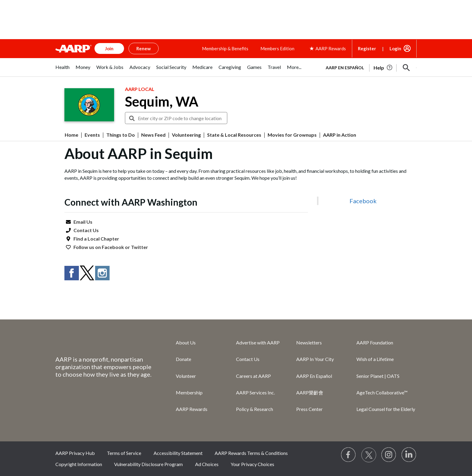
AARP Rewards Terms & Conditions (251, 453)
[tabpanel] (368, 67)
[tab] (62, 70)
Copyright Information (79, 464)
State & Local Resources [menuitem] (234, 135)
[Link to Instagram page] (389, 455)
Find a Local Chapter (96, 239)
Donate (183, 359)
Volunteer (186, 376)
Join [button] (109, 48)
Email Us (83, 222)
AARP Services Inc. (255, 392)
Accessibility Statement (178, 453)
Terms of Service (124, 453)
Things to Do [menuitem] (121, 135)
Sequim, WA (162, 101)
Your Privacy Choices (252, 464)
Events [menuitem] (92, 135)
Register (367, 48)
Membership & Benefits (225, 48)
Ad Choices (207, 464)
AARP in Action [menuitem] (340, 135)
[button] (406, 68)
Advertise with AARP (258, 342)
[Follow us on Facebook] (349, 455)
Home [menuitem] (71, 135)
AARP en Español (345, 68)
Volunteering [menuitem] (186, 135)
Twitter (140, 247)
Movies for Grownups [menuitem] (292, 135)
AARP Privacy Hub (75, 453)
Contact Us (86, 230)
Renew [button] (144, 48)
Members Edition (277, 48)
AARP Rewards (192, 409)
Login (395, 48)
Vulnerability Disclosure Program (148, 464)
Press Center (309, 409)
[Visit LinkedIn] (409, 455)
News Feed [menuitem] (153, 135)
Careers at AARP (253, 376)
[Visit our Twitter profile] (369, 455)
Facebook (113, 247)
